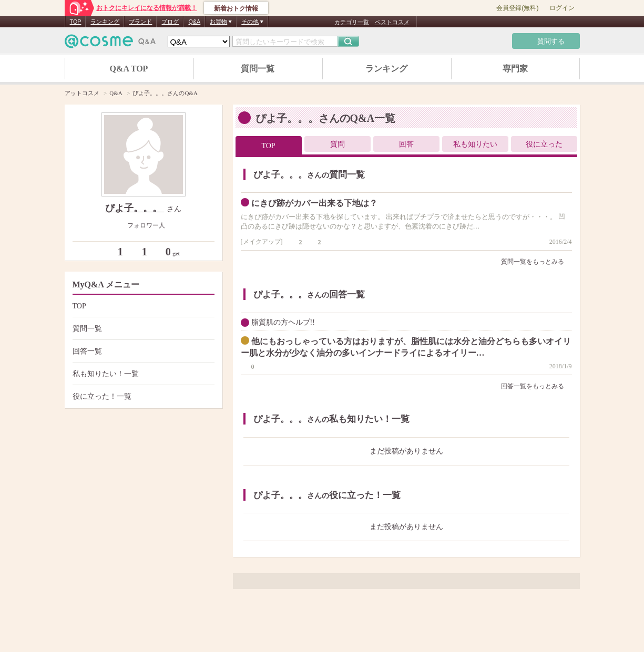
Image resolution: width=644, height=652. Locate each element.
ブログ (170, 22)
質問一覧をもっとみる (536, 262)
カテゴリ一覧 (352, 22)
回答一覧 (142, 351)
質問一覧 (258, 69)
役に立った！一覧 (142, 396)
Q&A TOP (129, 69)
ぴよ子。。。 (135, 208)
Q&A (194, 22)
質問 (338, 144)
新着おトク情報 (236, 8)
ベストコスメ (392, 22)
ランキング (105, 22)
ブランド (140, 22)
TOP (76, 22)
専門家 (515, 69)
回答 (406, 144)
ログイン (562, 8)
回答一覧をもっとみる (536, 386)
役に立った (544, 144)
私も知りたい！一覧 (142, 374)
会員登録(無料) (517, 8)
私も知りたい (475, 144)
